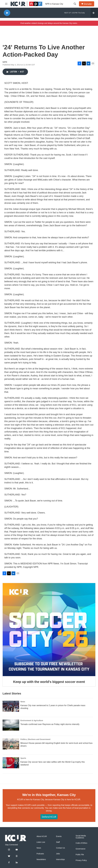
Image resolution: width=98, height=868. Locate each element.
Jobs (58, 854)
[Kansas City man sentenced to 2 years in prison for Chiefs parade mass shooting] (11, 706)
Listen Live (41, 842)
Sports (23, 758)
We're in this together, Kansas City (49, 795)
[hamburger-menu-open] (6, 4)
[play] (7, 13)
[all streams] (94, 13)
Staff (58, 842)
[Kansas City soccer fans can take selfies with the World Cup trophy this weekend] (11, 763)
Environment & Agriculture (32, 720)
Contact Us (61, 848)
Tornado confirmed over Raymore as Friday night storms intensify (50, 724)
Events (59, 836)
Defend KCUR (49, 817)
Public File (80, 855)
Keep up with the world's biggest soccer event (49, 682)
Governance (81, 849)
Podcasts (40, 854)
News (23, 702)
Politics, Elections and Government (35, 739)
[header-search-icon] (75, 4)
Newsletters (41, 859)
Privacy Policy (81, 860)
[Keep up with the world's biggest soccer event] (49, 630)
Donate (88, 4)
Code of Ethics (81, 843)
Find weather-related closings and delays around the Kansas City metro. (49, 23)
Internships (60, 859)
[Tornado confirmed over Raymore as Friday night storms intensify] (11, 725)
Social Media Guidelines (81, 837)
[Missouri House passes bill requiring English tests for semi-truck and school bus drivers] (11, 744)
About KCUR (42, 836)
